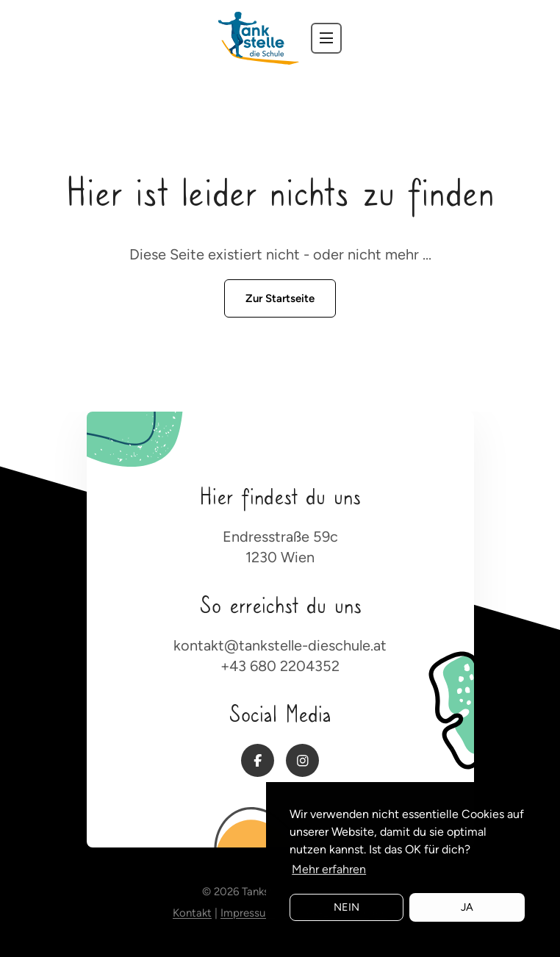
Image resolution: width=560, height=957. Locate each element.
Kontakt (192, 913)
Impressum (248, 913)
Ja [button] (467, 907)
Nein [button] (347, 907)
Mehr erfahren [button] (329, 869)
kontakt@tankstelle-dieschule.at (280, 645)
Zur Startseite (280, 298)
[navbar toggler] (326, 38)
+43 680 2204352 (280, 666)
